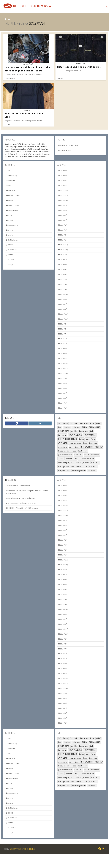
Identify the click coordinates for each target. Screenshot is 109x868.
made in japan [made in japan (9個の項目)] (74, 453)
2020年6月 (64, 343)
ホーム (7, 19)
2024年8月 (64, 262)
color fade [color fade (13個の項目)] (76, 433)
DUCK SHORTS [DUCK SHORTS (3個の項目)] (64, 437)
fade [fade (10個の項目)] (92, 437)
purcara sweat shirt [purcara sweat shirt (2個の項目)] (65, 461)
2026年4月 (64, 171)
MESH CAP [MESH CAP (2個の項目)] (99, 453)
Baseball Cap (13, 176)
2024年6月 (64, 272)
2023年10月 (65, 297)
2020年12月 (65, 318)
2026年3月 (64, 176)
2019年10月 (65, 378)
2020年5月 (64, 348)
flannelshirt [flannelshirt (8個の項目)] (62, 441)
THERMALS (12, 262)
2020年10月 (65, 323)
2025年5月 (64, 226)
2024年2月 (64, 292)
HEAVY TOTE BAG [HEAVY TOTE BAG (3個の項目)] (90, 441)
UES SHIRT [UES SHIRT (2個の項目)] (92, 476)
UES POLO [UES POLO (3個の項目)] (93, 472)
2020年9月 (64, 328)
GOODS (11, 201)
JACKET (62, 79)
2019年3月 (64, 414)
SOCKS (11, 247)
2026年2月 (64, 181)
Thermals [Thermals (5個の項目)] (69, 465)
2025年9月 (64, 206)
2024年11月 (65, 247)
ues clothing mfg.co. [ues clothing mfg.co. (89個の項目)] (66, 469)
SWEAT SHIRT (13, 252)
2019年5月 (64, 404)
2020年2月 (64, 358)
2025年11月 (65, 196)
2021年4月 (64, 313)
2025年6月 (64, 221)
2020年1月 (64, 363)
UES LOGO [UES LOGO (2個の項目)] (95, 469)
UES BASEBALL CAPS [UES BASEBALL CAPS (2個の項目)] (87, 465)
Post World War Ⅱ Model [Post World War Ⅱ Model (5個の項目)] (67, 457)
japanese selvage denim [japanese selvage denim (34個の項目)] (79, 449)
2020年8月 (64, 333)
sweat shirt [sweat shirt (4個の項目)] (95, 461)
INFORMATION (11, 79)
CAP (10, 186)
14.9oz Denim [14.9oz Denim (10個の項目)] (63, 429)
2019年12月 (65, 368)
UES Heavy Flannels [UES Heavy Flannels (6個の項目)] (82, 469)
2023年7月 (64, 302)
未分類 (11, 267)
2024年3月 (64, 287)
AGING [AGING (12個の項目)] (99, 429)
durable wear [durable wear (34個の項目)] (83, 437)
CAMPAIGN (12, 181)
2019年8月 (64, 388)
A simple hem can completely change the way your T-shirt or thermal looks (28, 498)
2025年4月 (64, 232)
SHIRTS (11, 232)
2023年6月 (64, 307)
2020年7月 (64, 338)
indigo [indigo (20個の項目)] (82, 445)
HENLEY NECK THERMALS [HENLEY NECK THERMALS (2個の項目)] (68, 445)
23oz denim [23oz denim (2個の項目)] (74, 429)
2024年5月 (64, 277)
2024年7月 (64, 267)
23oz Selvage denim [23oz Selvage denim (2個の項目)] (87, 429)
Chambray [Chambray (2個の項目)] (67, 433)
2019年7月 (64, 394)
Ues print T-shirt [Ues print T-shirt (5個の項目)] (64, 476)
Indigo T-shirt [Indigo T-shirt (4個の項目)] (91, 445)
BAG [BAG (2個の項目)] (60, 433)
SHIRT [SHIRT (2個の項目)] (87, 461)
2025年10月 (65, 201)
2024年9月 (64, 257)
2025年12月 (65, 191)
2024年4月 (64, 282)
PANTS (11, 221)
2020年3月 (64, 353)
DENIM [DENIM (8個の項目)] (85, 433)
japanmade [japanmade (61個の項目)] (93, 449)
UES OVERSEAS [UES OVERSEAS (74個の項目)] (82, 472)
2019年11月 (65, 373)
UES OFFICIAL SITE (65, 151)
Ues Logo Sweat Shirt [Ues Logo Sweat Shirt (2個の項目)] (66, 472)
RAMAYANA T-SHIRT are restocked (19, 492)
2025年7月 (64, 216)
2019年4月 (64, 409)
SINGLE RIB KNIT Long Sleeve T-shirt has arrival (23, 514)
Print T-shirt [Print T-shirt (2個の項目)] (83, 457)
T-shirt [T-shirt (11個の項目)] (61, 465)
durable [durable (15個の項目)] (74, 437)
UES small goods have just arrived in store (21, 504)
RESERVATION (14, 226)
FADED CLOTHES (15, 196)
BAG (10, 171)
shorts (11, 237)
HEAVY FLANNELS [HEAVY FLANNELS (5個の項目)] (75, 441)
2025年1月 (64, 242)
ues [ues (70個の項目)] (75, 465)
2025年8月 (64, 211)
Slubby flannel (13, 242)
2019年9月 (64, 383)
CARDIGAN (12, 191)
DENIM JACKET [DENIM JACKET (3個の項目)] (95, 433)
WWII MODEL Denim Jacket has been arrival (22, 509)
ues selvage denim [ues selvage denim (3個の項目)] (79, 476)
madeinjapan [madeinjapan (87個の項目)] (63, 453)
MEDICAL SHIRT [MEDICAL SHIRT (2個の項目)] (87, 453)
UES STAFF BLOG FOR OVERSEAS (24, 863)
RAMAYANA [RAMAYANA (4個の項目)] (78, 461)
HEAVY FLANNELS (15, 206)
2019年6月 (64, 399)
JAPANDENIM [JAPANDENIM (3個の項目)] (63, 449)
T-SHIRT (9, 125)
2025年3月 (64, 237)
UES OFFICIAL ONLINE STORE (69, 146)
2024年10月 (65, 252)
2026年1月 (64, 186)
